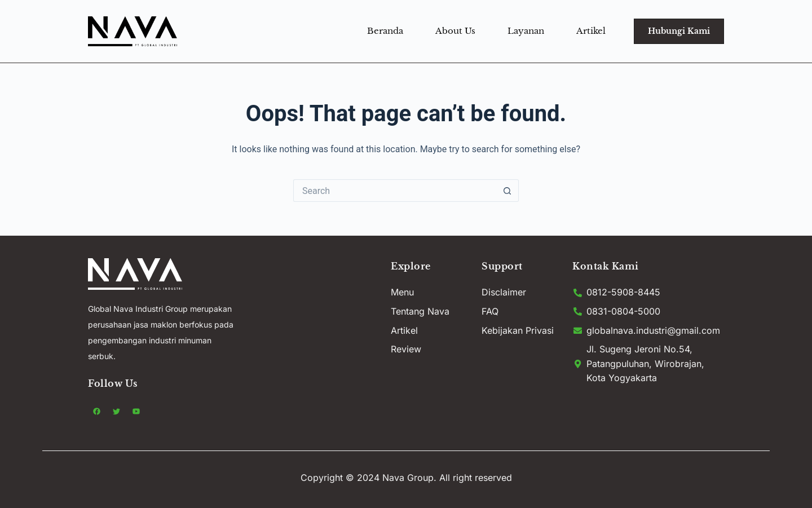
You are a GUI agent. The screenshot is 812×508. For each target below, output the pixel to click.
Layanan (526, 31)
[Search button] (507, 191)
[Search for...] (395, 191)
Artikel (591, 31)
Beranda (385, 31)
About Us (455, 31)
